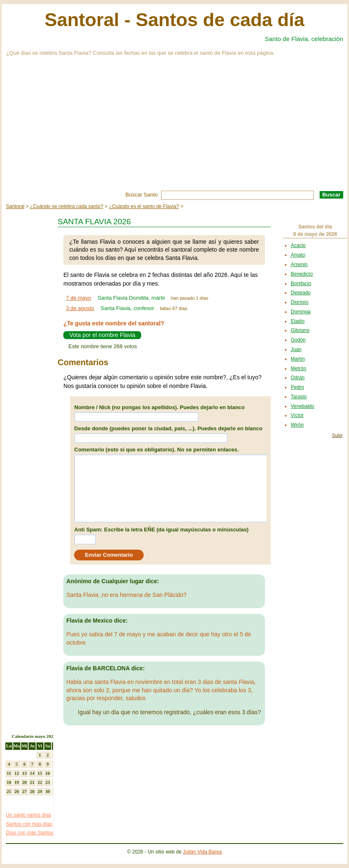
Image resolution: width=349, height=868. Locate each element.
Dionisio (300, 302)
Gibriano (300, 330)
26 (17, 791)
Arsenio (299, 264)
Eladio (297, 321)
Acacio (298, 245)
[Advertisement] (174, 129)
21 (32, 782)
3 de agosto (80, 308)
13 (24, 773)
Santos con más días (29, 824)
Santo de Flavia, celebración (304, 39)
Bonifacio (301, 284)
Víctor (297, 415)
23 (48, 782)
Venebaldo (302, 406)
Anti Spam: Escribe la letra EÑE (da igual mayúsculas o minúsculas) (161, 530)
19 (17, 782)
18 (9, 782)
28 (32, 791)
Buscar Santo (142, 195)
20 (24, 782)
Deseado (301, 293)
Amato (298, 255)
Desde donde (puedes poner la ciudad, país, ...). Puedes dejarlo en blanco (168, 428)
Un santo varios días (28, 815)
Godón (298, 340)
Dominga (301, 312)
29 (40, 791)
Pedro (297, 387)
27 (24, 791)
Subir (337, 435)
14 (32, 773)
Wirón (297, 425)
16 (48, 773)
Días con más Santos (29, 833)
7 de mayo (78, 298)
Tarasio (299, 397)
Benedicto (302, 274)
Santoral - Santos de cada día (175, 20)
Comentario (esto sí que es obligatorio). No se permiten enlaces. (156, 450)
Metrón (298, 369)
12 (17, 773)
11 (9, 773)
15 (40, 773)
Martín (298, 359)
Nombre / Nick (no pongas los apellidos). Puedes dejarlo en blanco (159, 407)
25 (9, 791)
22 (40, 782)
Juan (296, 349)
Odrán (297, 378)
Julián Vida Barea (202, 852)
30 (48, 791)
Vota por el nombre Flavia (102, 335)
